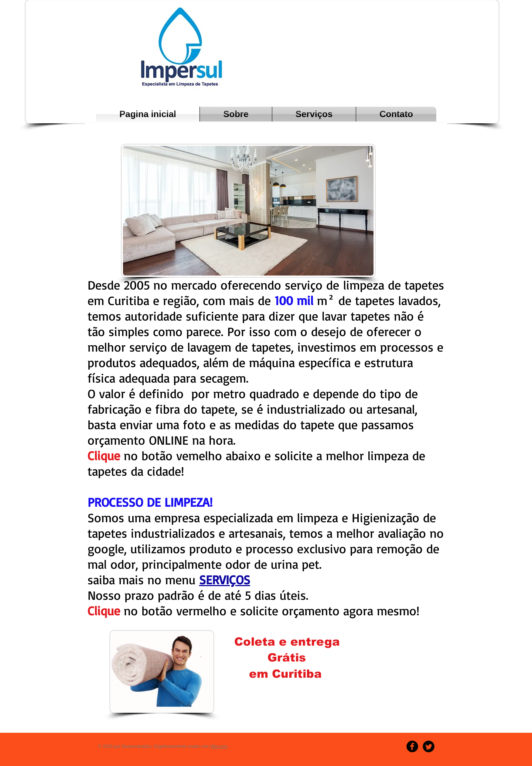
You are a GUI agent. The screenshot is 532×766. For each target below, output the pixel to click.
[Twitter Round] (429, 746)
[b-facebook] (412, 746)
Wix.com (219, 746)
